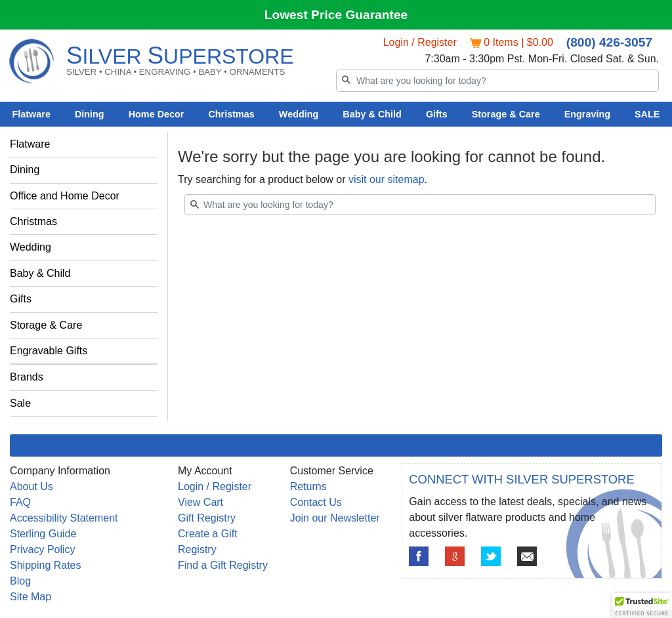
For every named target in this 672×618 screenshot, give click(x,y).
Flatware (31, 114)
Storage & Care (506, 114)
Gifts (437, 114)
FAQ (20, 502)
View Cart (200, 502)
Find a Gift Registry (223, 565)
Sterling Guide (43, 534)
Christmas (231, 114)
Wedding (299, 114)
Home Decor (157, 114)
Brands (27, 377)
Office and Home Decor (65, 196)
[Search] (497, 81)
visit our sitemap (387, 179)
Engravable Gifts (49, 351)
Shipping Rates (46, 565)
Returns (308, 486)
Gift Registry (207, 518)
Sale (20, 403)
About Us (31, 486)
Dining (90, 114)
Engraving (587, 114)
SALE (647, 114)
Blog (20, 581)
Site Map (31, 597)
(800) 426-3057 (609, 42)
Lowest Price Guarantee (336, 15)
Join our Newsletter (335, 518)
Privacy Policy (43, 549)
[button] (642, 606)
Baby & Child (372, 114)
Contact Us (316, 502)
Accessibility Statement (64, 518)
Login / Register (420, 42)
